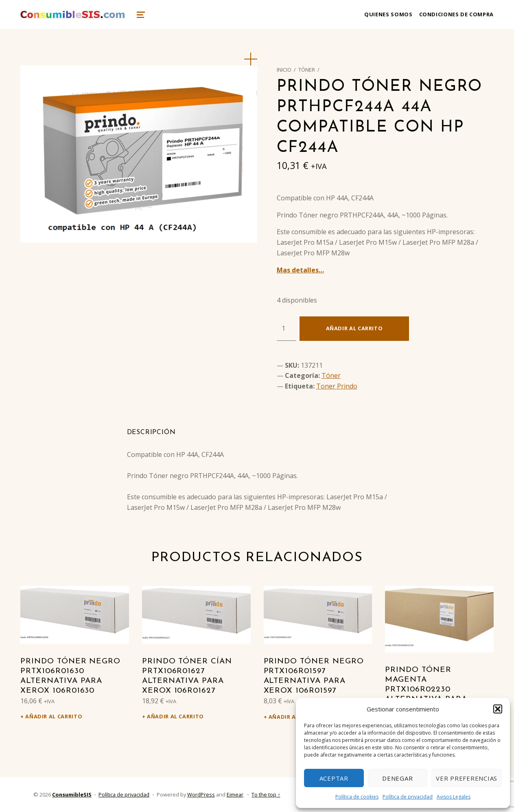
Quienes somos (388, 14)
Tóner (307, 70)
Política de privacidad (408, 797)
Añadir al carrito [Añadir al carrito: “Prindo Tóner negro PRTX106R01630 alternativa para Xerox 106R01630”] (54, 716)
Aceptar (334, 778)
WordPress (201, 794)
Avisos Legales (454, 797)
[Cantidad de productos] (287, 329)
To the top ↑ (266, 794)
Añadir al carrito (354, 328)
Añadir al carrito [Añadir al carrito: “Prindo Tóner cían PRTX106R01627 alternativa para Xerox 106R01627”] (175, 716)
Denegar (397, 778)
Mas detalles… (300, 270)
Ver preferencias (467, 778)
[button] (498, 709)
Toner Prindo (337, 386)
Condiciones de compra (456, 14)
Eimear (235, 794)
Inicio (284, 70)
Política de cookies (357, 797)
